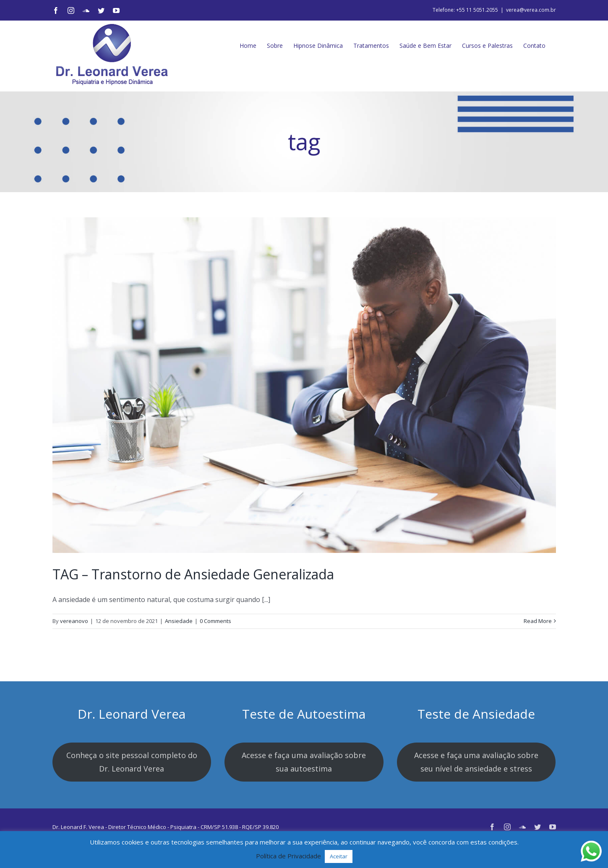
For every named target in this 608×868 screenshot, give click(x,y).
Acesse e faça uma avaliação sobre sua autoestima (304, 762)
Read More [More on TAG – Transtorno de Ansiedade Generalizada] (538, 621)
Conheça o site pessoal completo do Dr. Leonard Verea (132, 762)
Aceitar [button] (339, 856)
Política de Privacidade (288, 856)
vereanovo (74, 621)
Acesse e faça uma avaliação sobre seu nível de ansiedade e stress (476, 762)
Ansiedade (179, 621)
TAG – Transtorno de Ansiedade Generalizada (193, 574)
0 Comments (215, 621)
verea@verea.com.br (531, 10)
